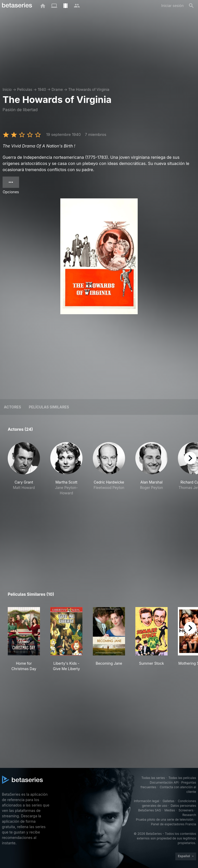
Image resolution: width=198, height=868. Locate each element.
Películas (25, 89)
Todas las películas (182, 778)
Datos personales (183, 806)
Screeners (186, 810)
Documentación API (164, 782)
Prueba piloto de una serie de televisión (165, 819)
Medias (170, 810)
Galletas (169, 801)
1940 (42, 89)
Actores (13, 407)
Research (189, 815)
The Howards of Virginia (89, 89)
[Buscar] (191, 6)
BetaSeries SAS (150, 810)
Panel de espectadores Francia (174, 824)
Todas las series (153, 778)
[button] (24, 469)
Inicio (7, 89)
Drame (57, 89)
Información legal (146, 801)
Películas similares (49, 407)
